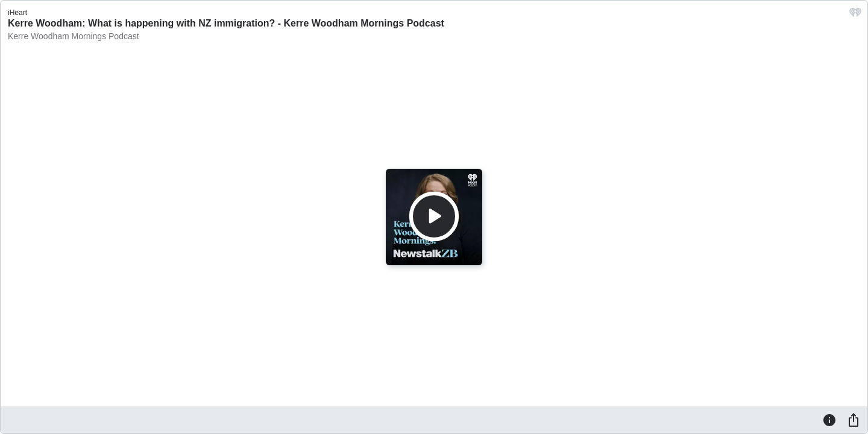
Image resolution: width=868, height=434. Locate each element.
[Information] (829, 420)
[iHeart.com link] (855, 15)
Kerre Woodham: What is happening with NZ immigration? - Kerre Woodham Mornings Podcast (226, 23)
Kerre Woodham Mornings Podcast (74, 36)
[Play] (434, 216)
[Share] (854, 420)
